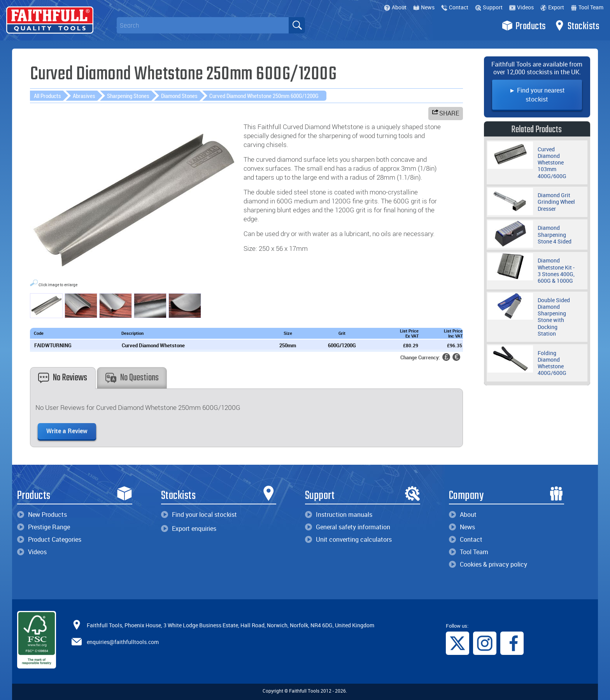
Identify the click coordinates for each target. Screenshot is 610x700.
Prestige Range (44, 527)
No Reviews (63, 378)
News (424, 7)
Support (489, 7)
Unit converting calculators (348, 539)
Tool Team (587, 7)
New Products (42, 514)
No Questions (132, 378)
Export (552, 7)
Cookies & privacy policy (488, 564)
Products (524, 26)
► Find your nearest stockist (537, 95)
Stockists (577, 26)
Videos (521, 7)
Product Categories (49, 539)
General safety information (348, 527)
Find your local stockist (199, 514)
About (395, 7)
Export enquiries (189, 528)
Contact (455, 7)
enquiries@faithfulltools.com (123, 642)
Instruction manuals (339, 514)
